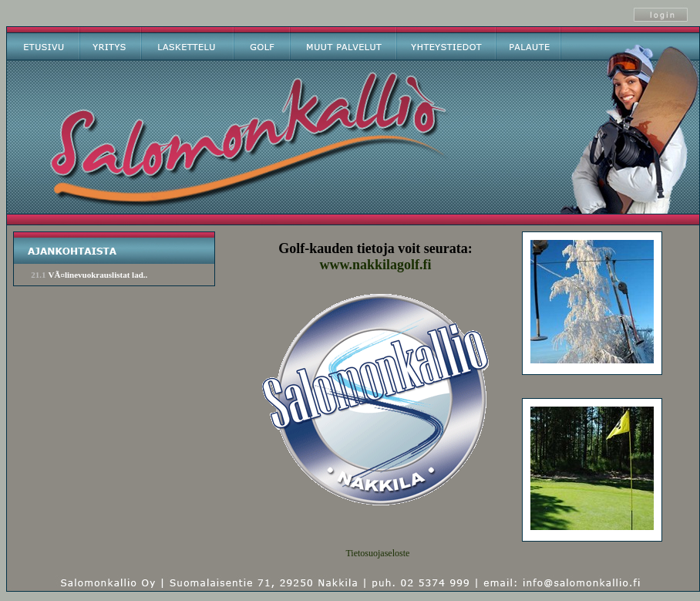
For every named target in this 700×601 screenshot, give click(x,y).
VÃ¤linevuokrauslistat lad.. (98, 275)
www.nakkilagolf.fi (375, 265)
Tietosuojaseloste (377, 553)
